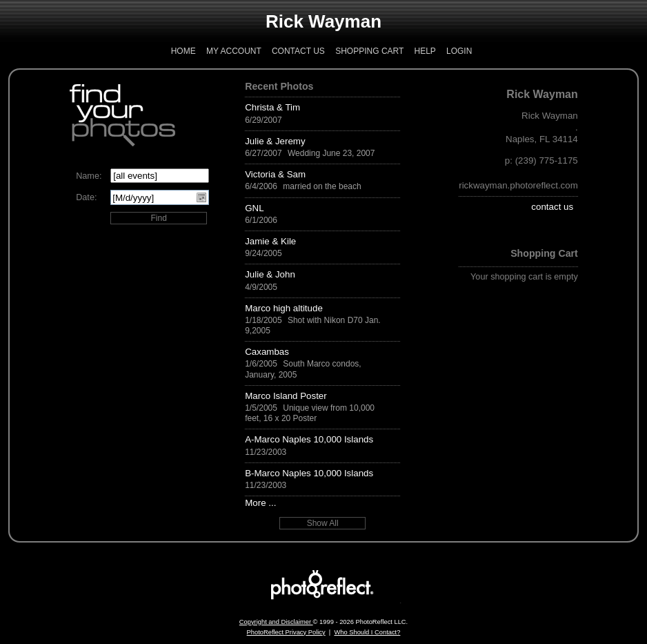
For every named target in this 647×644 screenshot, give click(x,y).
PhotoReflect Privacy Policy (286, 632)
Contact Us (298, 51)
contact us (552, 207)
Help (425, 51)
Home (183, 51)
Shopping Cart (369, 51)
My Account (234, 51)
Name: (89, 176)
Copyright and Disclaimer (276, 622)
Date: (86, 197)
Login (459, 51)
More (255, 503)
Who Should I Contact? (367, 632)
